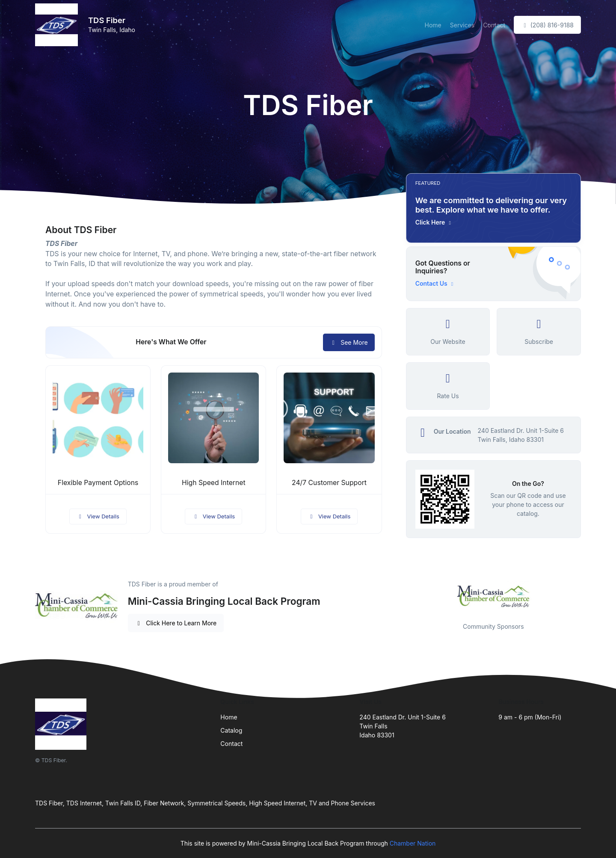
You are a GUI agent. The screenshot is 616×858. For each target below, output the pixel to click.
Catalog (231, 730)
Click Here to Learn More (176, 623)
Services (462, 25)
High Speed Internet (214, 483)
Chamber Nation (413, 843)
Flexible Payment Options (98, 483)
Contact (494, 25)
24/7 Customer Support (329, 483)
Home (433, 25)
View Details (98, 516)
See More (349, 342)
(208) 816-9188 (547, 25)
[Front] (58, 25)
